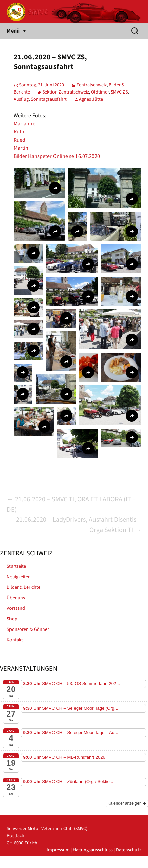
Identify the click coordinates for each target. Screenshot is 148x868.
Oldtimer (100, 92)
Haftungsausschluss (93, 850)
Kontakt (15, 640)
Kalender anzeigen (127, 803)
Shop (12, 619)
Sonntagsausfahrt (49, 99)
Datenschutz (129, 850)
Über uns (16, 598)
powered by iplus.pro (120, 864)
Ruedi (20, 140)
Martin (21, 148)
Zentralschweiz (91, 85)
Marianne (24, 124)
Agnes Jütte (91, 99)
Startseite (16, 566)
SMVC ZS (119, 92)
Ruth (19, 132)
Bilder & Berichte (24, 587)
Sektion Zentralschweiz (66, 92)
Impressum (58, 850)
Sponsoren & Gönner (28, 629)
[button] (39, 183)
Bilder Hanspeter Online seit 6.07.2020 (57, 156)
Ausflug (21, 99)
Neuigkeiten (19, 577)
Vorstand (16, 608)
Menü (13, 31)
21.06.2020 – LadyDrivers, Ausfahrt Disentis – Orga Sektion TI (79, 525)
